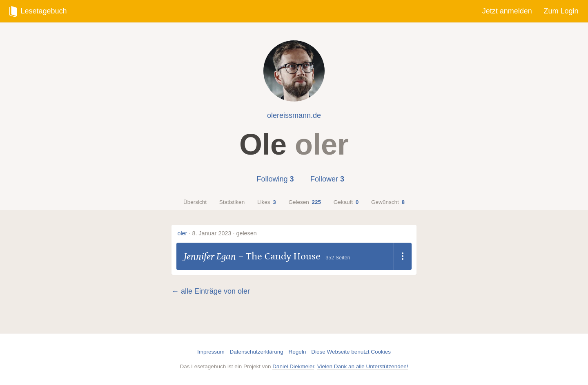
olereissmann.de (294, 115)
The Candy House (283, 256)
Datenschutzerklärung (257, 352)
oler (182, 233)
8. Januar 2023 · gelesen (224, 233)
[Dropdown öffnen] (402, 257)
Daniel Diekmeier (293, 366)
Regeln (297, 352)
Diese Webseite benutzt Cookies (351, 352)
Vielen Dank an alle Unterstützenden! (363, 366)
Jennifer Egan (210, 256)
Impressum (211, 352)
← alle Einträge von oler (211, 291)
